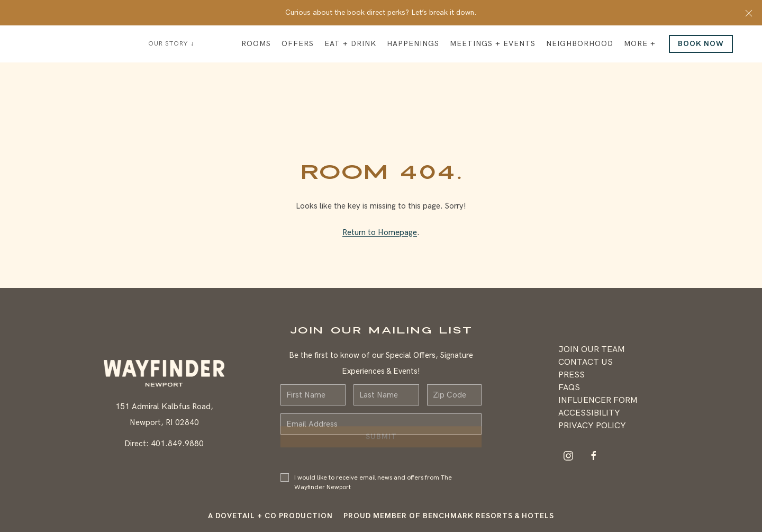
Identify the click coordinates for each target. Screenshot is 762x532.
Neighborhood (580, 44)
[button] (749, 13)
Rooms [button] (256, 44)
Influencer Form (598, 400)
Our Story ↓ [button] (171, 44)
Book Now (701, 44)
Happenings (413, 44)
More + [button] (640, 44)
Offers (298, 44)
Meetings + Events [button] (493, 44)
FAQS (569, 388)
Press (571, 375)
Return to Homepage (380, 232)
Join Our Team (592, 350)
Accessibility (589, 413)
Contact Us (586, 362)
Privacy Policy (592, 426)
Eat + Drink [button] (350, 44)
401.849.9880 (177, 444)
